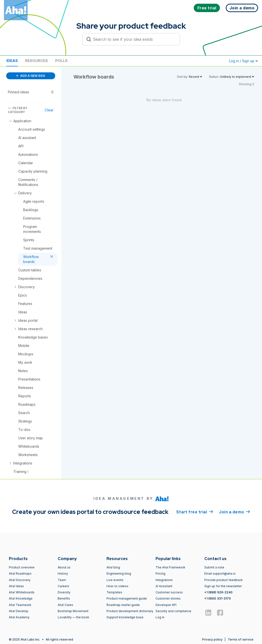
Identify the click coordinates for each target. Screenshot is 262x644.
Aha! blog (113, 567)
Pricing (160, 574)
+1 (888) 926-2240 (218, 592)
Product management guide (127, 598)
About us (64, 567)
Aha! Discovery (20, 580)
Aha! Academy (19, 617)
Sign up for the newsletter (223, 586)
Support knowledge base (125, 617)
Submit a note (214, 567)
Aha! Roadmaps (20, 574)
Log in (160, 617)
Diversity (64, 592)
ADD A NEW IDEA (31, 76)
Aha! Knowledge (21, 598)
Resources (36, 61)
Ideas (12, 61)
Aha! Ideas (16, 586)
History (63, 574)
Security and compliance (173, 611)
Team (62, 580)
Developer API (166, 605)
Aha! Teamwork (20, 605)
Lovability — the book (73, 617)
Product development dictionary (130, 611)
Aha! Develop (19, 611)
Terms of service (241, 639)
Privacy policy (212, 639)
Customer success (169, 592)
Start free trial (195, 512)
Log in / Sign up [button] (244, 61)
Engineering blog (119, 574)
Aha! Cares (65, 605)
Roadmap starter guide (123, 605)
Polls (61, 61)
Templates (114, 592)
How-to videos (117, 586)
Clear (49, 110)
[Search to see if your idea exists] (133, 39)
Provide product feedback (224, 580)
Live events (115, 580)
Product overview (22, 567)
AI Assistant (164, 586)
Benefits (64, 598)
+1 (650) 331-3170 (218, 598)
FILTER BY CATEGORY (18, 110)
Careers (63, 586)
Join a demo (234, 512)
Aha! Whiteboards (22, 592)
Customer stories (168, 598)
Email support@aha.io (220, 574)
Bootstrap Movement (73, 611)
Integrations (164, 580)
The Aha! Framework (170, 567)
